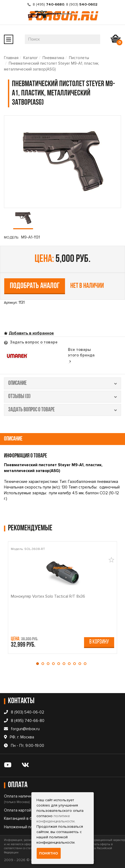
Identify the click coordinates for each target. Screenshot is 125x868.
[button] (39, 664)
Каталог (31, 58)
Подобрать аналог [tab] (35, 286)
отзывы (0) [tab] (62, 397)
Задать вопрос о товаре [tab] (33, 342)
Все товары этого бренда (81, 355)
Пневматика (53, 58)
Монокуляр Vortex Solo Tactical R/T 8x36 (48, 596)
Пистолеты (79, 58)
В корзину (99, 642)
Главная (11, 58)
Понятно (48, 853)
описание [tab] (62, 383)
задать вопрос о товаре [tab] (62, 410)
